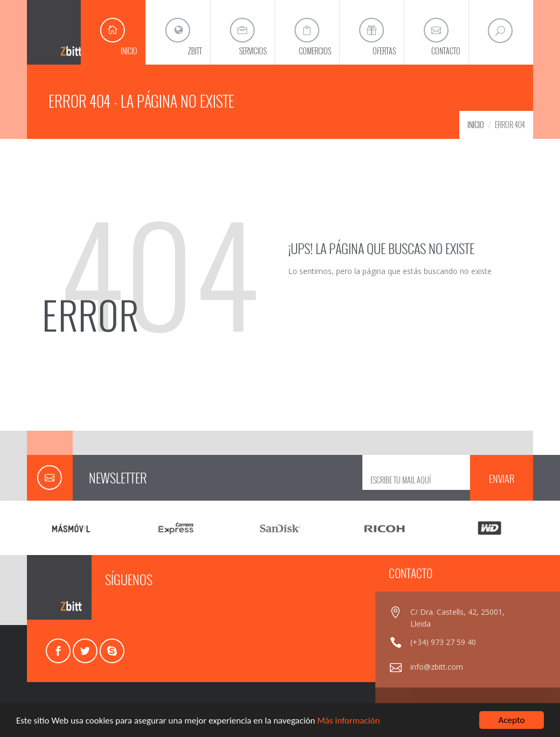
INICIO (476, 125)
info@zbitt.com (437, 667)
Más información (348, 721)
